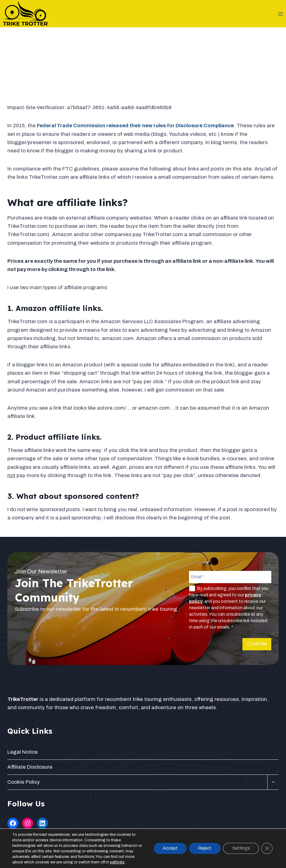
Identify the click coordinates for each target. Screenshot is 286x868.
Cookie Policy (24, 782)
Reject (205, 848)
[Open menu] (280, 14)
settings (117, 862)
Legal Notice (23, 752)
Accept (170, 848)
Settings (241, 848)
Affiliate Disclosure (30, 767)
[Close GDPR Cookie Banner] (267, 848)
